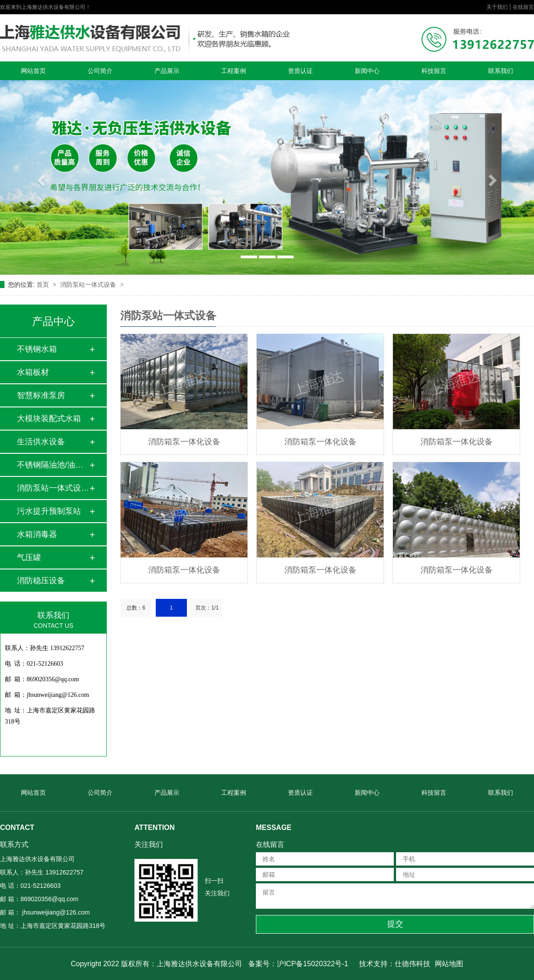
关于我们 (497, 7)
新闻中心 (367, 71)
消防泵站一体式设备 (89, 285)
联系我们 (501, 71)
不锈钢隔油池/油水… (53, 465)
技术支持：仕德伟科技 (395, 964)
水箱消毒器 (37, 534)
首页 (44, 285)
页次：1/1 (207, 608)
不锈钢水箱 (37, 349)
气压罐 (29, 557)
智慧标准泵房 (41, 395)
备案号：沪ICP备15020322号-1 (298, 964)
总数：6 (136, 608)
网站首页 (33, 71)
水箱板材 (33, 372)
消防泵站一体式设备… (53, 488)
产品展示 (167, 71)
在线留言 (523, 7)
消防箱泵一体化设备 (184, 442)
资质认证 (300, 71)
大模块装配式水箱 (49, 419)
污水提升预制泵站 (49, 511)
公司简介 (100, 71)
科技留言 (434, 71)
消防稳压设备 (41, 581)
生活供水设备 (41, 442)
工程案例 (234, 71)
